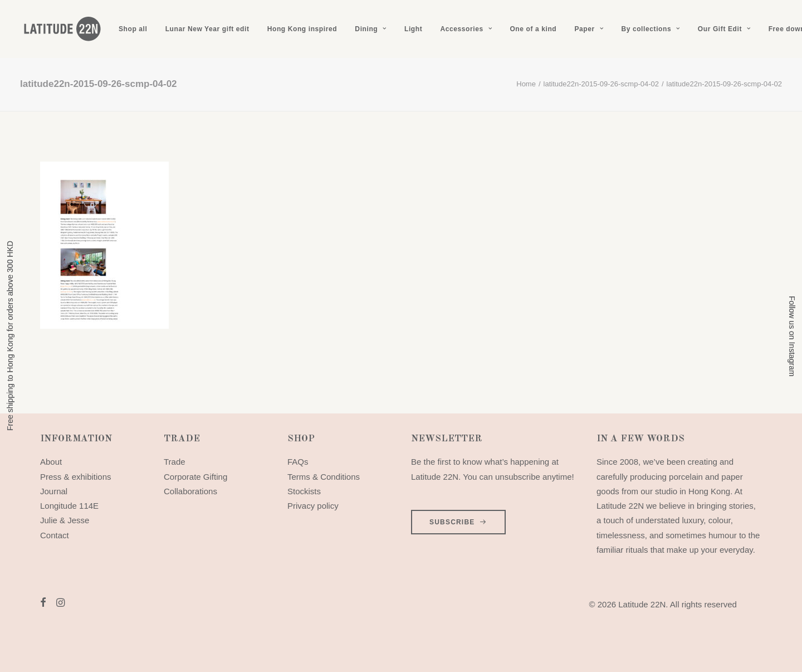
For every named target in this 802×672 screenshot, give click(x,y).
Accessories (466, 29)
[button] (43, 604)
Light (413, 29)
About (51, 462)
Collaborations (190, 491)
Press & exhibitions (76, 477)
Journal (54, 491)
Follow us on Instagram (792, 336)
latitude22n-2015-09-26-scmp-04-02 (601, 84)
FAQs (298, 462)
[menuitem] (133, 29)
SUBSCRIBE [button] (458, 522)
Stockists (304, 491)
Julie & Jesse (65, 520)
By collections (650, 29)
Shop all (133, 29)
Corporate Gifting (195, 477)
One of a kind (533, 29)
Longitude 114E (69, 506)
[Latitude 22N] (62, 29)
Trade (175, 462)
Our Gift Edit (724, 29)
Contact (55, 535)
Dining (370, 29)
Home (526, 84)
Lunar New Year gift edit (207, 29)
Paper (589, 29)
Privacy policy (313, 506)
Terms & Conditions (324, 477)
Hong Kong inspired (302, 29)
